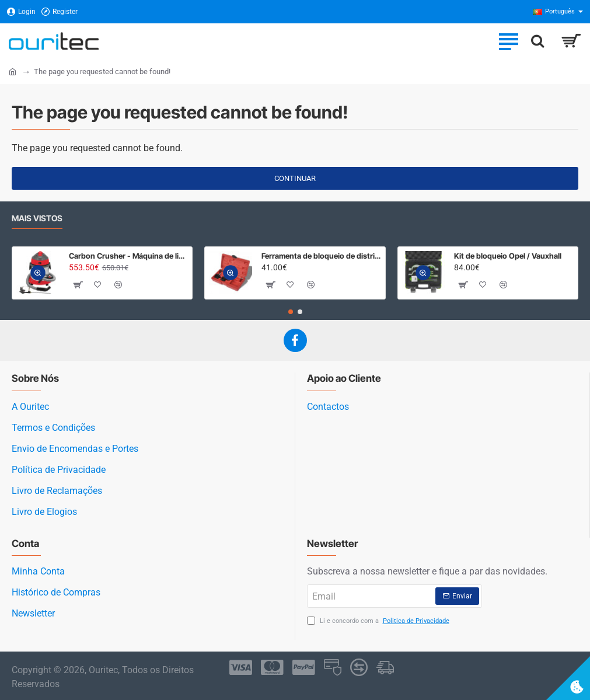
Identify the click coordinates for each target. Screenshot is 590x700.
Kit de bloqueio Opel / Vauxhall (508, 256)
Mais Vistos (37, 218)
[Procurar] (537, 41)
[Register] (60, 12)
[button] (38, 273)
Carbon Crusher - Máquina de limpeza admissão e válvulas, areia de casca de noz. (129, 256)
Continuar (295, 178)
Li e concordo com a (379, 621)
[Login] (21, 12)
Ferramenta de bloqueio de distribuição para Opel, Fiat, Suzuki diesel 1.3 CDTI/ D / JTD (321, 256)
